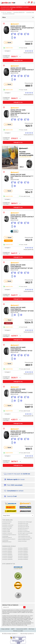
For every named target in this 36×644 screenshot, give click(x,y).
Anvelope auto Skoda (23, 527)
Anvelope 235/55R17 (23, 551)
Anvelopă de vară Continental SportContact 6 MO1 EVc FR (22, 433)
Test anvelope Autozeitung (25, 538)
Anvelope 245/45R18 (7, 558)
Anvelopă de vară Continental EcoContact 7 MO (22, 176)
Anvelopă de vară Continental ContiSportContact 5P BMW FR (20, 112)
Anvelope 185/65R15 (7, 553)
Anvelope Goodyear (7, 527)
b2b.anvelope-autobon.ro (27, 634)
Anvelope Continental (8, 525)
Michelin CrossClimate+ (24, 532)
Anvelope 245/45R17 (23, 553)
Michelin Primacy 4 (23, 530)
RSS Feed (31, 629)
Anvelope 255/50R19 (23, 555)
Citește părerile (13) (28, 416)
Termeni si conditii (18, 631)
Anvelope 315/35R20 (23, 559)
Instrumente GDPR (22, 629)
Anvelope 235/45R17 (23, 548)
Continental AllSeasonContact (7, 541)
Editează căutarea (6, 9)
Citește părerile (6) (28, 250)
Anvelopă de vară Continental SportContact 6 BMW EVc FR (22, 28)
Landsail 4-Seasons (7, 533)
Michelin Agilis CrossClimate (25, 533)
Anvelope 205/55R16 (7, 548)
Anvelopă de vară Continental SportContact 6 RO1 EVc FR (22, 70)
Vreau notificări (5, 629)
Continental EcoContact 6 (9, 539)
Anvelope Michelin (7, 522)
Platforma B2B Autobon (24, 540)
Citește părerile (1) (28, 53)
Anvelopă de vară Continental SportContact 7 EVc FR (22, 217)
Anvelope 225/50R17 (23, 550)
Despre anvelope (22, 541)
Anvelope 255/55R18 (7, 555)
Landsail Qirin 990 (7, 528)
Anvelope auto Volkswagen (25, 522)
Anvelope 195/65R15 (7, 551)
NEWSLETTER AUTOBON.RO (10, 605)
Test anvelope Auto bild (24, 536)
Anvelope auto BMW (23, 525)
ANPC (13, 629)
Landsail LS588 (6, 530)
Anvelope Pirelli (6, 524)
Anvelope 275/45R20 (23, 558)
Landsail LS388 (6, 532)
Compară (8, 51)
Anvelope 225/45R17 (7, 550)
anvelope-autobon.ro (12, 634)
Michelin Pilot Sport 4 (23, 528)
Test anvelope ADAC (23, 535)
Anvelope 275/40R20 (23, 556)
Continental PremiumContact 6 (7, 537)
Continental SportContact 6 (9, 535)
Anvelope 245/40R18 (7, 559)
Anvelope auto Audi (23, 524)
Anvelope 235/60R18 (7, 556)
